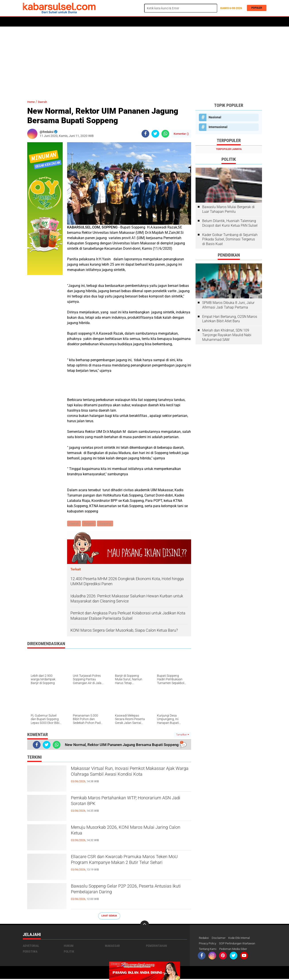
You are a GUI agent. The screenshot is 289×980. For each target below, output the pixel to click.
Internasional (218, 127)
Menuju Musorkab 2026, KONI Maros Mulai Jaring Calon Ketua (125, 832)
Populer (255, 8)
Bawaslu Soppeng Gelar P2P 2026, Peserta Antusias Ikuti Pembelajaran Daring (124, 891)
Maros (148, 22)
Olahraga (111, 22)
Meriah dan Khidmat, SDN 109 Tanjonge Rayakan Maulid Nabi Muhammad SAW (227, 335)
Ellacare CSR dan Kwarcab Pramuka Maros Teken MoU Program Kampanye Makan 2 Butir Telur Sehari (129, 865)
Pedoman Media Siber (236, 950)
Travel (199, 22)
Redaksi (204, 938)
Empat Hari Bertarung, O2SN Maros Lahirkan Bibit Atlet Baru (230, 319)
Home (29, 22)
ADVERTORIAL (167, 22)
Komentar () (181, 134)
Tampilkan (182, 735)
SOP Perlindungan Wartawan (241, 944)
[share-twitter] (155, 134)
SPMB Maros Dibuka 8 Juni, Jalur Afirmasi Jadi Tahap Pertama (228, 305)
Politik (43, 22)
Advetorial (31, 946)
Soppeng (106, 524)
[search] (181, 8)
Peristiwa (91, 22)
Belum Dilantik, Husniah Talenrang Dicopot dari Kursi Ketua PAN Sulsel (230, 223)
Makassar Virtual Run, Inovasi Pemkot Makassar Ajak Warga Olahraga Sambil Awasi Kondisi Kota (128, 777)
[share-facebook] (145, 134)
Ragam (90, 524)
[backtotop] (145, 925)
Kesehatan (131, 22)
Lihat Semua (109, 916)
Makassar (112, 946)
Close (115, 964)
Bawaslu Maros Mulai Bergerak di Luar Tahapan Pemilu (228, 209)
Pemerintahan (156, 946)
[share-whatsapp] (165, 134)
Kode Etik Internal (242, 938)
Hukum (74, 22)
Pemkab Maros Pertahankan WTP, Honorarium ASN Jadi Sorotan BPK (129, 803)
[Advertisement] (145, 61)
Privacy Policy (208, 944)
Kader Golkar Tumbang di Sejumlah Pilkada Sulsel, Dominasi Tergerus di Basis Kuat (230, 239)
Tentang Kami (208, 950)
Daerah (59, 22)
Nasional (215, 117)
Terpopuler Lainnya (229, 149)
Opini (185, 22)
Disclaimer (220, 938)
